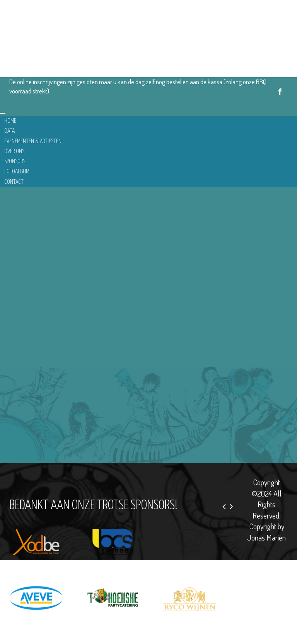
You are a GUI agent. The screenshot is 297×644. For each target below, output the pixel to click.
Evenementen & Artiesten (33, 142)
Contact (14, 182)
